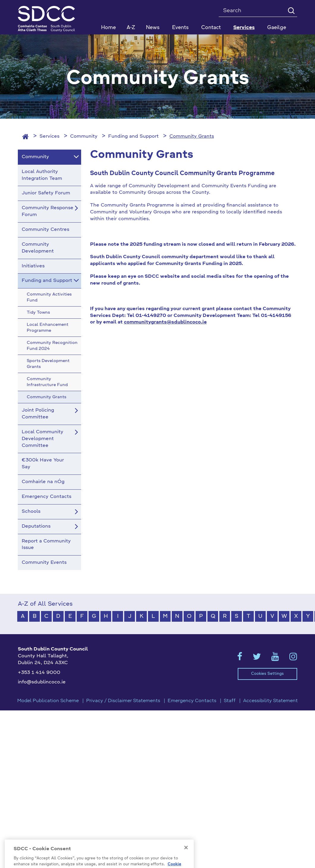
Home (108, 28)
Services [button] (244, 28)
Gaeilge (277, 28)
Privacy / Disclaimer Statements (123, 701)
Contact (211, 28)
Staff (230, 701)
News (153, 28)
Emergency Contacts (192, 701)
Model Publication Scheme (48, 701)
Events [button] (180, 28)
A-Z (131, 28)
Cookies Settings (267, 674)
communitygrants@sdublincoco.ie (165, 322)
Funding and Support (133, 137)
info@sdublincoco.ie (42, 682)
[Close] (186, 857)
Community (84, 137)
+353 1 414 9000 (39, 673)
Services (49, 137)
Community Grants (192, 137)
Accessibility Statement (270, 701)
